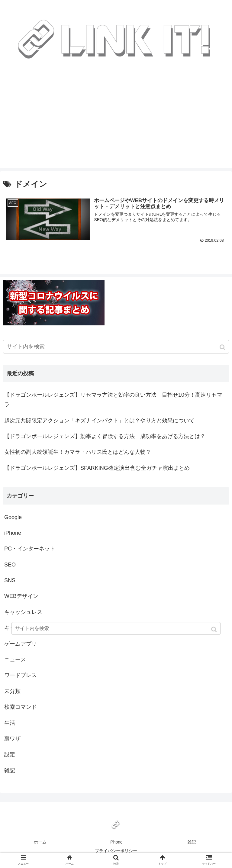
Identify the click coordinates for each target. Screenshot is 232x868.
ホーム (40, 842)
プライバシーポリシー (116, 851)
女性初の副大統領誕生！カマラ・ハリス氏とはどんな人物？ (78, 452)
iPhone (13, 533)
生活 (10, 723)
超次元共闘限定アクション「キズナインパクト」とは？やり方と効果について (99, 421)
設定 (10, 754)
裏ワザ (12, 739)
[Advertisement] (116, 126)
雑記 (10, 770)
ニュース (15, 660)
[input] (116, 347)
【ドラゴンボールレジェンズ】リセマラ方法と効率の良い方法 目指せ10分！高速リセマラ (113, 400)
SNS (10, 580)
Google (13, 517)
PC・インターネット (30, 549)
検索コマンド (21, 707)
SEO (10, 565)
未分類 (12, 691)
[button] (223, 347)
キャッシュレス (23, 612)
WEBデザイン (21, 596)
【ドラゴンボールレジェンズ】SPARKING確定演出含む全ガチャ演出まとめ (97, 468)
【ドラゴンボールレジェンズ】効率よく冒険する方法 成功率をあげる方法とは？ (105, 436)
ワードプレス (21, 675)
